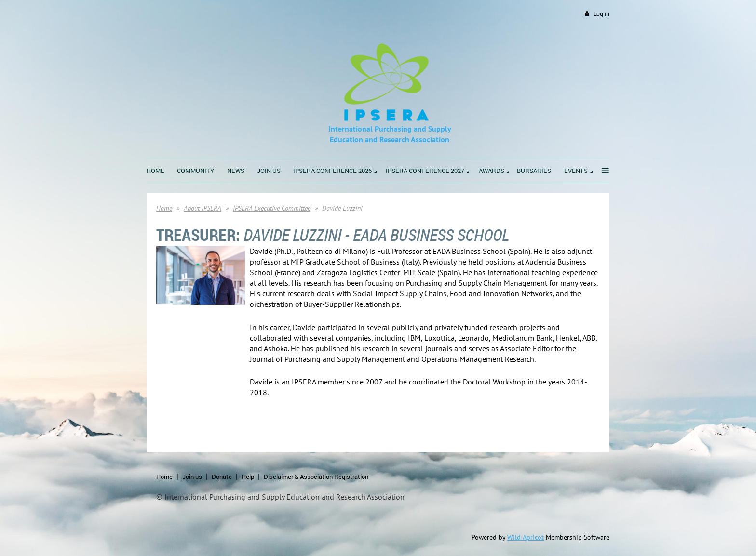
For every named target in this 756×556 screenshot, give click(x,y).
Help (248, 477)
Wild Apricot (526, 537)
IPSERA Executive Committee (272, 208)
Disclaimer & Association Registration (316, 477)
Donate (222, 477)
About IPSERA (202, 208)
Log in (601, 14)
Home (164, 208)
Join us (192, 477)
